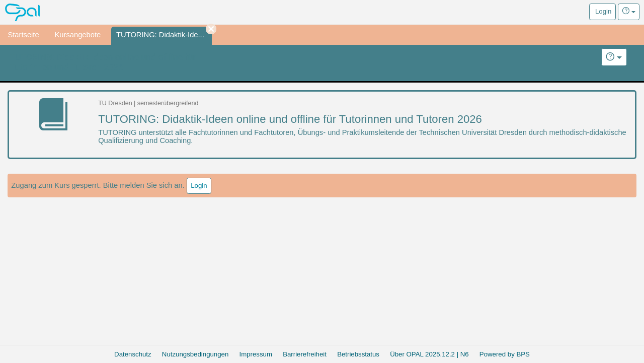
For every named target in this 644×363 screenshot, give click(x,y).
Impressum (256, 354)
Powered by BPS (505, 354)
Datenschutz (133, 354)
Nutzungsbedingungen (195, 354)
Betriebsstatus (358, 354)
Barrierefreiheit (305, 354)
